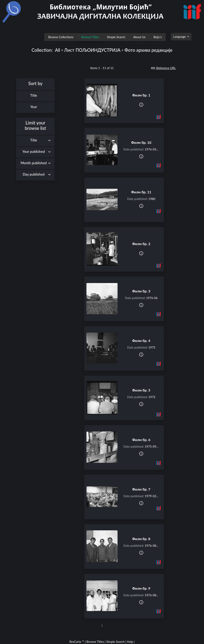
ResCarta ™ (77, 642)
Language (180, 37)
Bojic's (158, 37)
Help (130, 642)
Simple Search (116, 37)
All (58, 50)
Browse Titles (90, 37)
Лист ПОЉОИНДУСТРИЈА (92, 50)
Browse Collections (61, 37)
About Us (139, 37)
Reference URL (163, 68)
